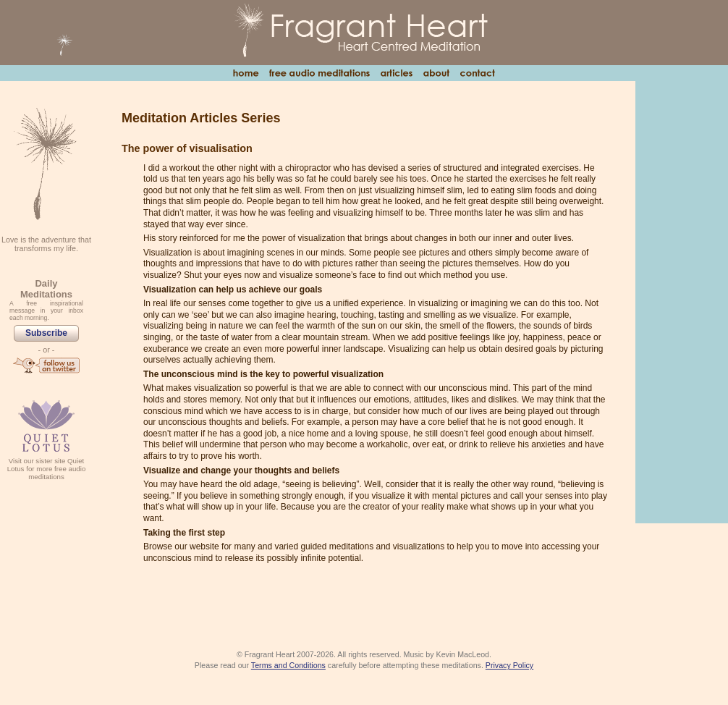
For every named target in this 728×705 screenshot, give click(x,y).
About (436, 73)
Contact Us (477, 73)
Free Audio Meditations (319, 73)
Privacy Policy (509, 665)
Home (246, 73)
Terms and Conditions (288, 665)
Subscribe (46, 333)
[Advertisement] (682, 301)
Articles (396, 73)
